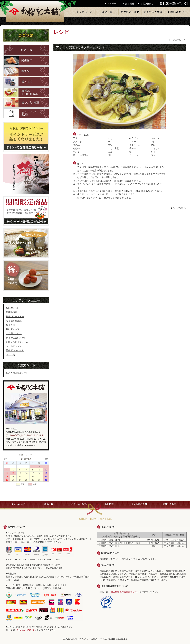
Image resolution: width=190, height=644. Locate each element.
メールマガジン (14, 346)
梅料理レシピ (13, 308)
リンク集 (11, 355)
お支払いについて (26, 630)
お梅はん (84, 155)
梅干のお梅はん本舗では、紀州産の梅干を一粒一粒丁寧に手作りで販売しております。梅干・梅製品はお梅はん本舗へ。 (35, 11)
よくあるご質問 (153, 12)
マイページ (114, 4)
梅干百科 (11, 325)
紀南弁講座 (12, 312)
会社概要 (130, 4)
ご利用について (14, 334)
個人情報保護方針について (124, 592)
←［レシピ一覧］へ (176, 40)
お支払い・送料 (130, 12)
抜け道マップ (13, 329)
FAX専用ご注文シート (17, 373)
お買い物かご (147, 4)
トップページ (84, 12)
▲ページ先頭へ (178, 208)
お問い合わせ (176, 12)
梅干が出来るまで (15, 317)
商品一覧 (107, 12)
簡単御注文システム (16, 338)
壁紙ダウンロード (15, 350)
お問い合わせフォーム (17, 342)
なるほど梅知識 (14, 321)
